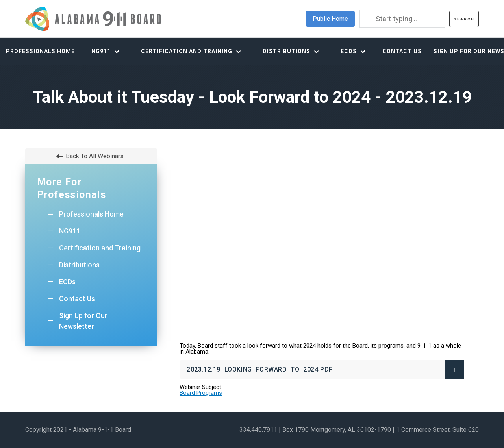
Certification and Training (187, 51)
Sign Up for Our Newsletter (83, 321)
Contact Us (402, 51)
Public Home (330, 19)
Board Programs (201, 393)
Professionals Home (40, 51)
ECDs (349, 51)
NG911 (101, 51)
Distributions (286, 51)
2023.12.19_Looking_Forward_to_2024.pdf (274, 372)
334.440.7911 (258, 430)
